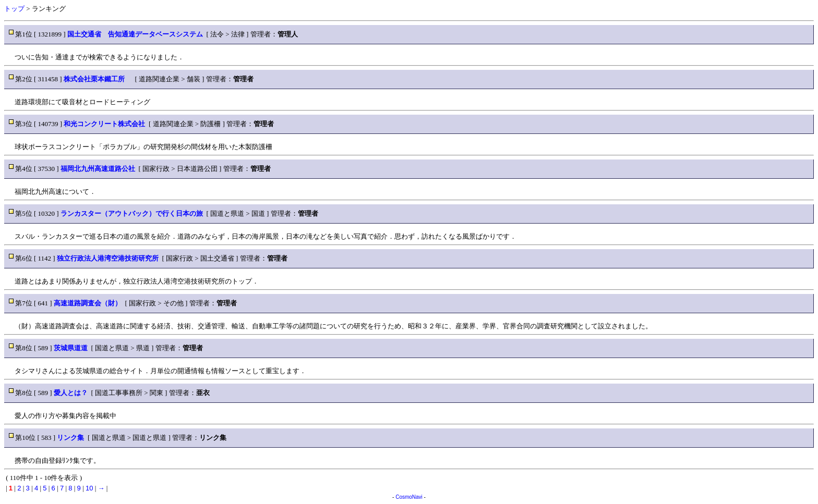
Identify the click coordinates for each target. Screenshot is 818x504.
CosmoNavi (409, 497)
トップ (14, 9)
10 (89, 488)
